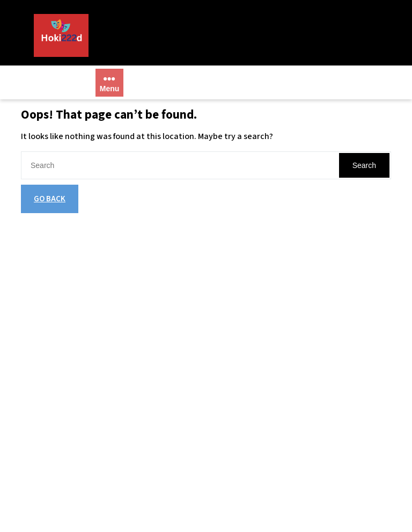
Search (364, 165)
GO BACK (50, 199)
